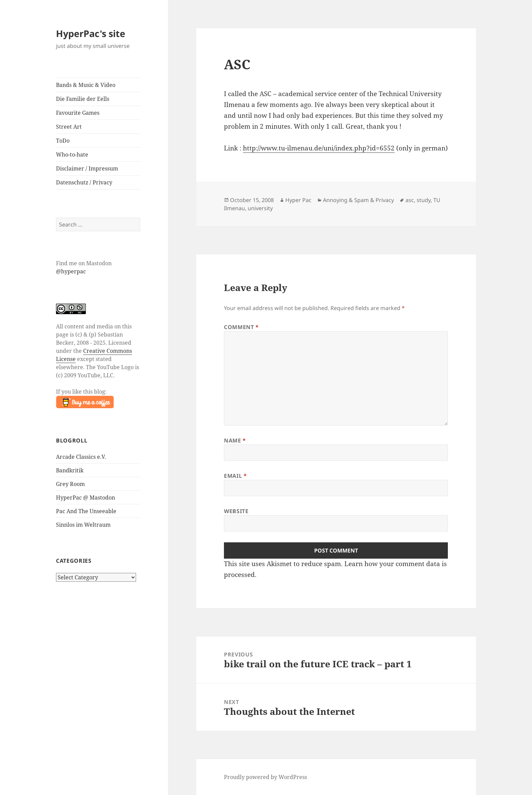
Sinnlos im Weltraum (83, 525)
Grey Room (70, 484)
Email (235, 476)
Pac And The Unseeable (86, 511)
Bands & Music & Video (86, 85)
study (424, 200)
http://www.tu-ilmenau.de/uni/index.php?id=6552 (319, 148)
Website (236, 511)
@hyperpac (71, 271)
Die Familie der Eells (83, 99)
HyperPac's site (91, 33)
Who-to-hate (72, 155)
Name (235, 440)
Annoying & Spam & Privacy (358, 200)
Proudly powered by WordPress (265, 777)
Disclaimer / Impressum (87, 168)
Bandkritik (70, 470)
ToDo (63, 141)
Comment (241, 327)
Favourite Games (78, 113)
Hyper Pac (298, 200)
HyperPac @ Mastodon (85, 498)
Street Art (69, 127)
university (260, 208)
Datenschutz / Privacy (84, 182)
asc (410, 200)
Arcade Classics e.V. (81, 457)
